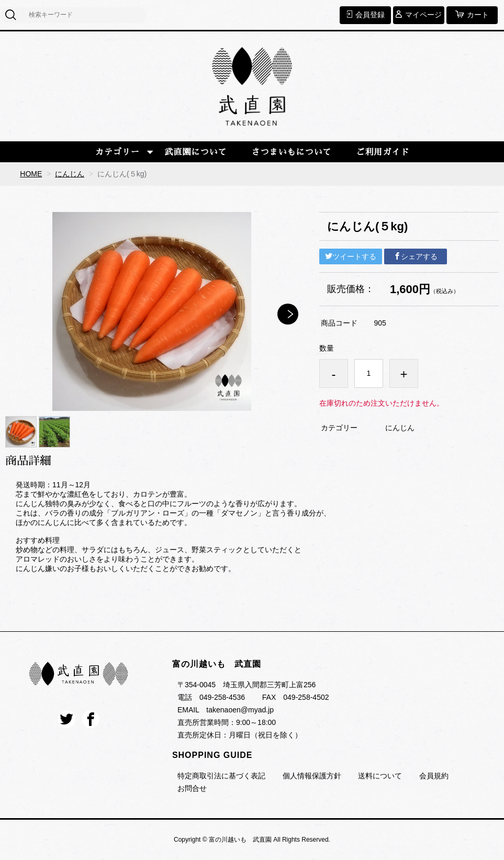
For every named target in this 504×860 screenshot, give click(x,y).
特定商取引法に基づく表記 (221, 776)
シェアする (416, 256)
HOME (31, 174)
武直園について (196, 152)
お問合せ (192, 788)
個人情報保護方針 (312, 776)
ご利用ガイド (383, 152)
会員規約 (434, 776)
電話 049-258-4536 (211, 697)
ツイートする (351, 256)
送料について (380, 776)
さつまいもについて (291, 152)
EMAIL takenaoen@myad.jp (226, 710)
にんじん (70, 174)
